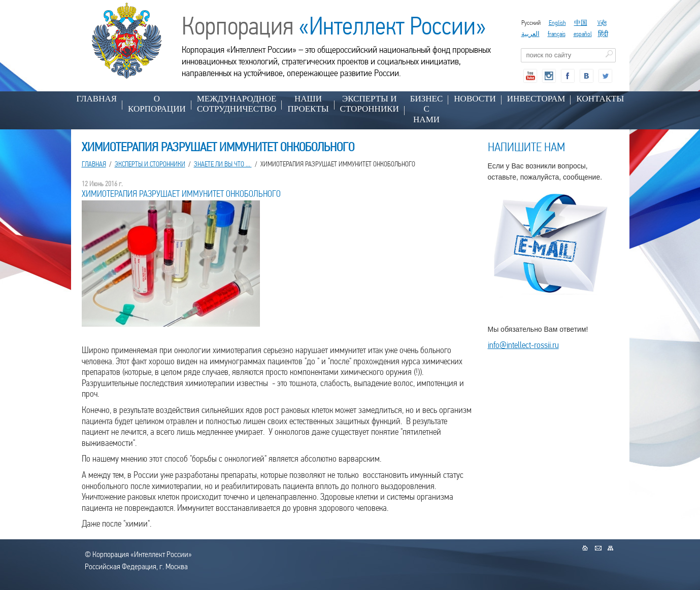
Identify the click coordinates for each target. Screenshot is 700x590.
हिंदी (603, 34)
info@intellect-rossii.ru (523, 345)
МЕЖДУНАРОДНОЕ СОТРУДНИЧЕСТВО (237, 104)
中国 (581, 23)
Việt (602, 23)
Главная (97, 99)
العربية (530, 34)
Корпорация (334, 26)
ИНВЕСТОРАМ (536, 99)
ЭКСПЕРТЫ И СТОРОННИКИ (370, 104)
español (583, 34)
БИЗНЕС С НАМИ (427, 109)
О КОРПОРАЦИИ (157, 104)
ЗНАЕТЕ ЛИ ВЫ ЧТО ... (223, 164)
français (557, 34)
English (557, 23)
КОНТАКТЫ (600, 99)
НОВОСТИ (475, 99)
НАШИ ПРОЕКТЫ (308, 104)
